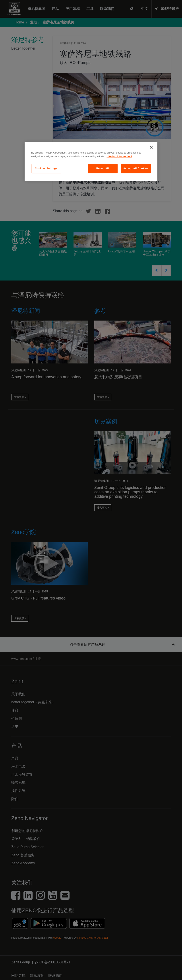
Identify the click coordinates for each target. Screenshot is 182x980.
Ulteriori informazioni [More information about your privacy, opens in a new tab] (119, 156)
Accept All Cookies (136, 168)
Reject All (103, 168)
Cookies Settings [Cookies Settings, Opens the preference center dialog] (46, 168)
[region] (91, 161)
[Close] (151, 147)
